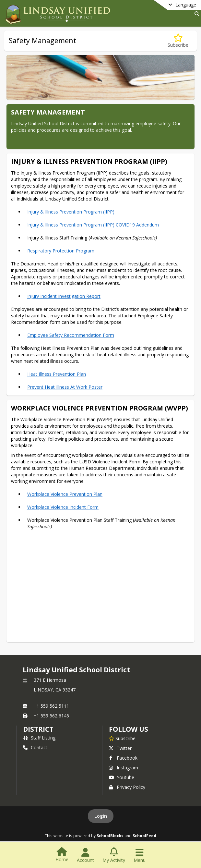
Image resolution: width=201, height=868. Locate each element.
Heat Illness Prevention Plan (57, 374)
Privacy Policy (127, 787)
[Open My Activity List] (114, 855)
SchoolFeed (144, 836)
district (38, 729)
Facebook (123, 758)
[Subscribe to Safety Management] (178, 41)
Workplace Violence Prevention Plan (65, 494)
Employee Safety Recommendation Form (71, 335)
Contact (35, 747)
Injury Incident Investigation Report (64, 296)
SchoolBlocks (110, 836)
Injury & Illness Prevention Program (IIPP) (71, 212)
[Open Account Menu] (85, 855)
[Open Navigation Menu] (140, 855)
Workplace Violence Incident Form (63, 507)
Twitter (120, 748)
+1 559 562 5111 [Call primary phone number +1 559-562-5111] (51, 706)
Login (101, 816)
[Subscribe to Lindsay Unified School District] (122, 738)
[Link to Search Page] (196, 14)
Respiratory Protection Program (61, 251)
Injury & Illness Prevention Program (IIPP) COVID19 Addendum (93, 225)
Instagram (124, 768)
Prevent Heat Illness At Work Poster (65, 387)
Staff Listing (39, 738)
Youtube (122, 777)
